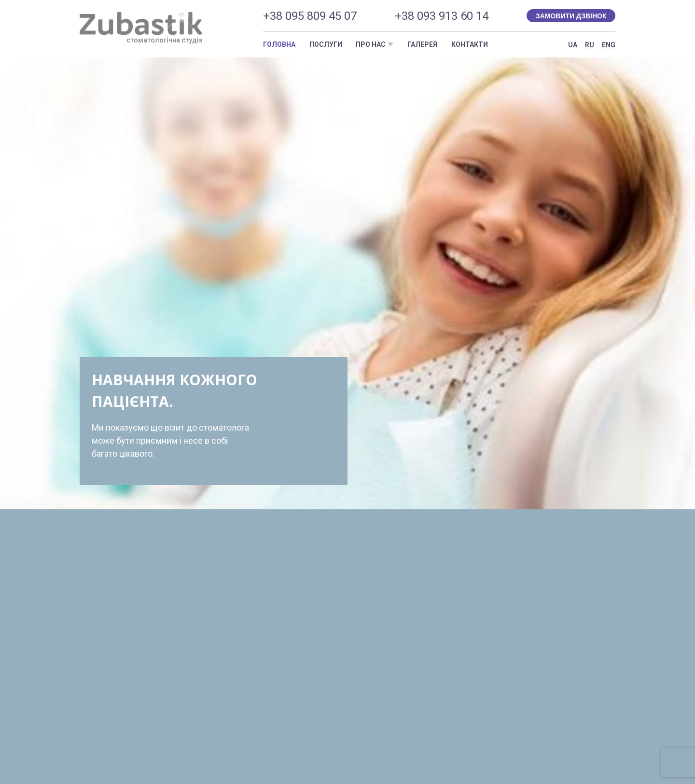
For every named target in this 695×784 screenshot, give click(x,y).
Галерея (422, 44)
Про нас (371, 44)
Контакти (470, 44)
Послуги (326, 44)
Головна (279, 44)
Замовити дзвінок (571, 16)
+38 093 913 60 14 (442, 16)
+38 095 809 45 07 (310, 16)
